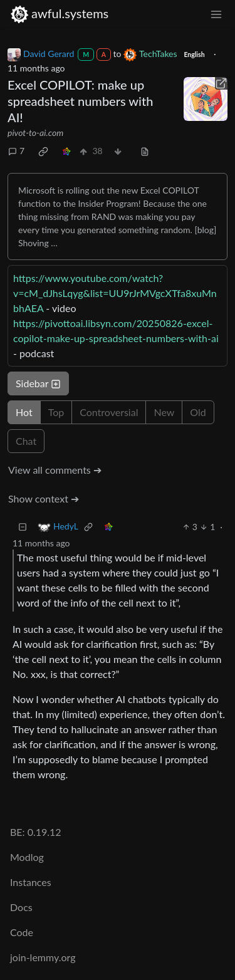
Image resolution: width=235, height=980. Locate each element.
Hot (24, 412)
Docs (21, 907)
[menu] (216, 13)
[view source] (145, 151)
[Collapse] (23, 527)
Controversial (109, 412)
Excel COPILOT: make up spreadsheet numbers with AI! (80, 101)
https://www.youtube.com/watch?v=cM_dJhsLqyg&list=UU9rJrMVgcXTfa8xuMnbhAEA (115, 293)
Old (198, 412)
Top (56, 412)
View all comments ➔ (55, 470)
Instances (31, 882)
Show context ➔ (44, 498)
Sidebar (38, 383)
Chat (26, 441)
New (164, 412)
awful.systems (59, 13)
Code (22, 932)
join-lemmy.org (43, 957)
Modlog (27, 857)
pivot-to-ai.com (35, 133)
